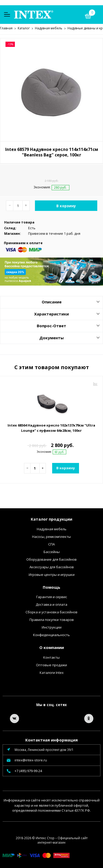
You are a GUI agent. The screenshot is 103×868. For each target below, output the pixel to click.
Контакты (51, 657)
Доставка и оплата (51, 604)
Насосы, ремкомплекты (51, 536)
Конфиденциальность (51, 635)
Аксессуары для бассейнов (52, 567)
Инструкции (52, 627)
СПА (51, 544)
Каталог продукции (51, 519)
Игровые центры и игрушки (52, 574)
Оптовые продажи (51, 665)
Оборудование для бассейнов (51, 559)
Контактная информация (51, 740)
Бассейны (52, 552)
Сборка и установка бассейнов (51, 612)
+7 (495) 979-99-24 (28, 771)
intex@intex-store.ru (31, 760)
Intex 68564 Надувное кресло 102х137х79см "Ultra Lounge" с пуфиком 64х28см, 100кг (51, 428)
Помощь (51, 587)
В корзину (66, 206)
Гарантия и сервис (52, 597)
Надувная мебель (52, 529)
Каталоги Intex (52, 672)
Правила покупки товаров (52, 619)
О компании (52, 647)
